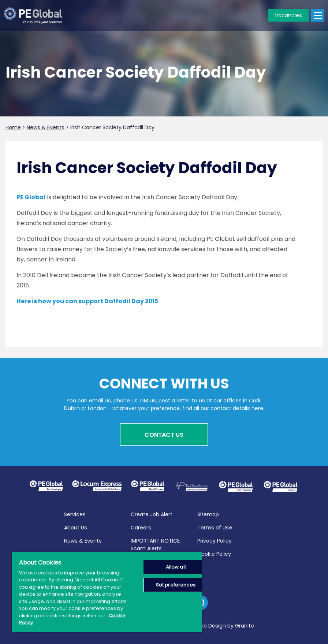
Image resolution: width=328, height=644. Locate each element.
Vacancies (288, 15)
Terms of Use (215, 527)
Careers (141, 527)
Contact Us (164, 435)
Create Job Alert (152, 514)
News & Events (83, 540)
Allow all (176, 567)
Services (75, 514)
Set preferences (176, 585)
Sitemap (208, 514)
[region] (107, 592)
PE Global (31, 197)
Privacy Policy (215, 540)
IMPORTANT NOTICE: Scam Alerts (156, 544)
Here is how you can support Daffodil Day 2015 (87, 301)
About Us (76, 527)
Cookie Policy (214, 554)
